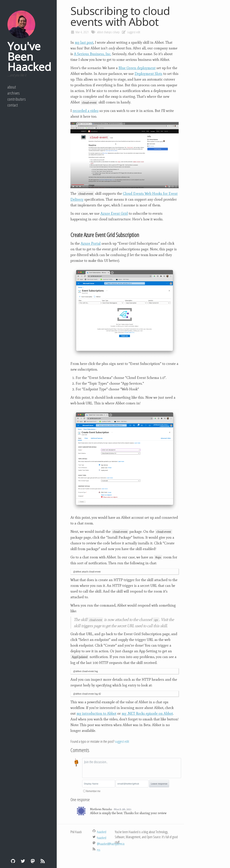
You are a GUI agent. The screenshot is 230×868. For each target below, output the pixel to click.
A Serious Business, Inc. (93, 54)
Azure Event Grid (114, 213)
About (12, 87)
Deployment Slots (148, 74)
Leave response (159, 784)
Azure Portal (91, 243)
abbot (100, 32)
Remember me (93, 791)
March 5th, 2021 (123, 809)
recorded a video (86, 111)
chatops (108, 32)
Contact (13, 105)
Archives (14, 93)
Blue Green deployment (137, 68)
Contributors (17, 99)
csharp (116, 32)
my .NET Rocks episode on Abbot (147, 713)
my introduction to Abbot (96, 713)
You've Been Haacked (29, 56)
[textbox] (132, 768)
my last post (84, 42)
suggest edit (134, 32)
